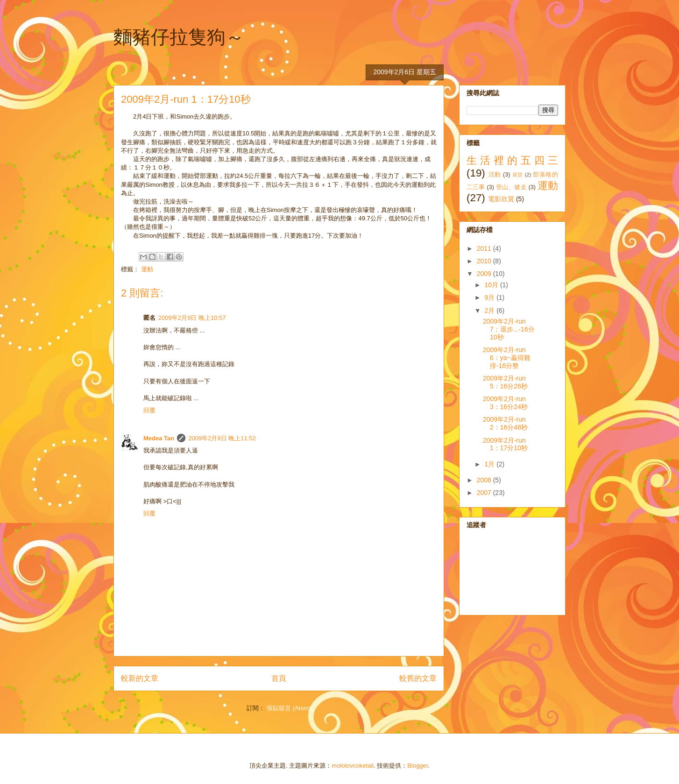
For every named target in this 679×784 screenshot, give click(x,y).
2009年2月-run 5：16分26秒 (505, 382)
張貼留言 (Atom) (289, 708)
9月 (490, 297)
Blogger (417, 766)
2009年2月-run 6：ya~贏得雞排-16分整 (507, 358)
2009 (485, 274)
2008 (485, 480)
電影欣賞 (501, 199)
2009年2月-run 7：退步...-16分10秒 (509, 329)
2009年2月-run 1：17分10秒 (505, 444)
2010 (485, 261)
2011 (485, 248)
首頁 (279, 678)
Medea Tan (159, 438)
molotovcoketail (353, 766)
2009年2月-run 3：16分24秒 (505, 403)
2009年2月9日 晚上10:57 (192, 318)
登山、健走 (511, 187)
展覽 (518, 175)
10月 (492, 285)
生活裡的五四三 (512, 160)
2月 (490, 311)
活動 (495, 175)
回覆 (149, 410)
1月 (490, 464)
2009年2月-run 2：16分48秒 (505, 423)
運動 (147, 269)
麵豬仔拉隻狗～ (179, 37)
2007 (485, 493)
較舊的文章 (418, 678)
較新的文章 (140, 678)
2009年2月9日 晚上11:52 (222, 438)
